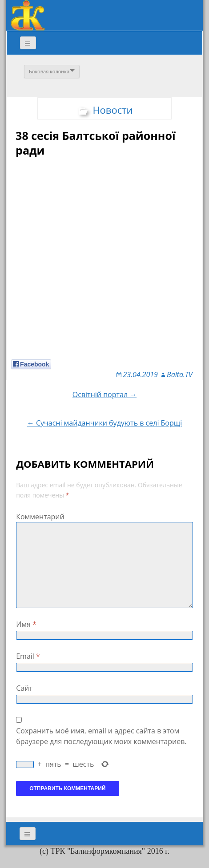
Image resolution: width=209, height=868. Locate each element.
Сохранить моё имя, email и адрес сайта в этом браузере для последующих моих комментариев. (101, 736)
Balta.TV (180, 374)
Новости (113, 110)
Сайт (24, 688)
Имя (26, 624)
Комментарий (40, 517)
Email (28, 656)
